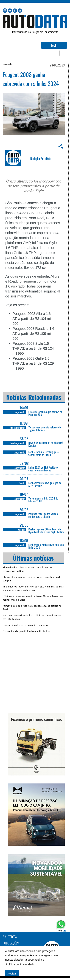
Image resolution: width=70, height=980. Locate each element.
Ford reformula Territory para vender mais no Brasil (44, 453)
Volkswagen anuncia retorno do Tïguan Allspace (45, 429)
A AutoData (10, 937)
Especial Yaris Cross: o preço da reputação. (25, 625)
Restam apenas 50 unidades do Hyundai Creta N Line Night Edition (46, 531)
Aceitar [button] (12, 974)
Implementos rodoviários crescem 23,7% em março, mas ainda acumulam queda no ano (33, 588)
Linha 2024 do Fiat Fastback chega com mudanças (43, 469)
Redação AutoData (41, 159)
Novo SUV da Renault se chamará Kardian (46, 444)
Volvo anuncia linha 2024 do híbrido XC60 (43, 500)
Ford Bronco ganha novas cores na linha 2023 (46, 546)
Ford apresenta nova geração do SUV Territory (45, 484)
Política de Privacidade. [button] (20, 964)
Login (54, 45)
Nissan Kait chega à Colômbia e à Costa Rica (26, 631)
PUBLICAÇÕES (11, 943)
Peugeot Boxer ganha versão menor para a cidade (43, 515)
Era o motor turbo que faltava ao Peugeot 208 (45, 413)
